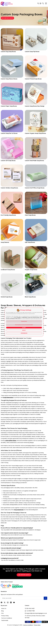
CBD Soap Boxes (30, 242)
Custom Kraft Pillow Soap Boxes (35, 188)
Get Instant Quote (7, 18)
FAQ (2, 613)
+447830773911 (31, 611)
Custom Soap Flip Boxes (32, 52)
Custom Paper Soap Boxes (9, 106)
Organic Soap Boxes (31, 270)
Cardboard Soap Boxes (8, 270)
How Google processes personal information (24, 325)
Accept (24, 328)
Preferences (24, 333)
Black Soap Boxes (30, 297)
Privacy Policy (5, 616)
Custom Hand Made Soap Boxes (34, 161)
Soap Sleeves (5, 242)
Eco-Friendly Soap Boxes (8, 215)
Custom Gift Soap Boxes (8, 161)
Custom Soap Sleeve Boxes (9, 79)
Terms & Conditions (7, 618)
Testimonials (5, 620)
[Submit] (45, 598)
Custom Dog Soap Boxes (8, 52)
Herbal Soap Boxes (7, 297)
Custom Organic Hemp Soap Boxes (35, 133)
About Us (4, 608)
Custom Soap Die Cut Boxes (9, 133)
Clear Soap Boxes (30, 215)
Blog (2, 611)
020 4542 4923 (30, 608)
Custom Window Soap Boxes (9, 188)
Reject (24, 330)
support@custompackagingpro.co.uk (37, 613)
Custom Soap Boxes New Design (35, 106)
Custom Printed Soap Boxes (33, 79)
